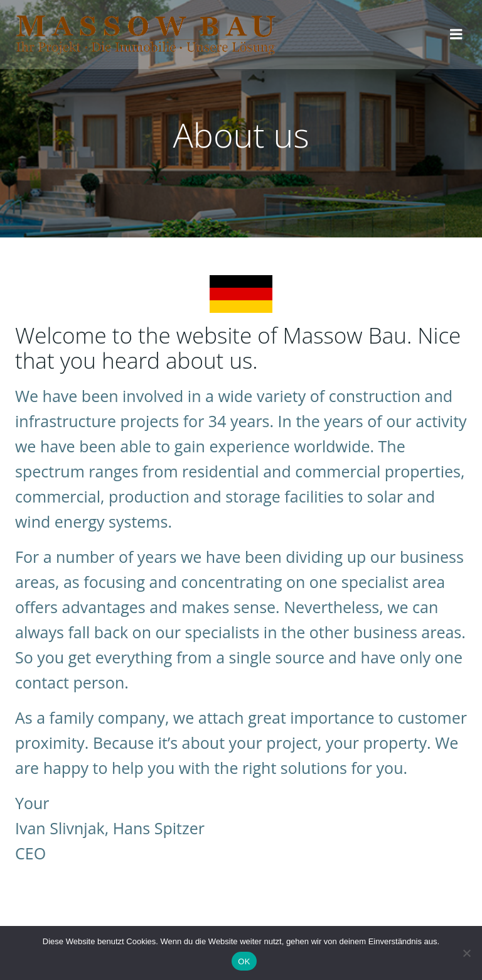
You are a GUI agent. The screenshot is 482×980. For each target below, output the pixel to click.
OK (244, 961)
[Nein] (466, 953)
